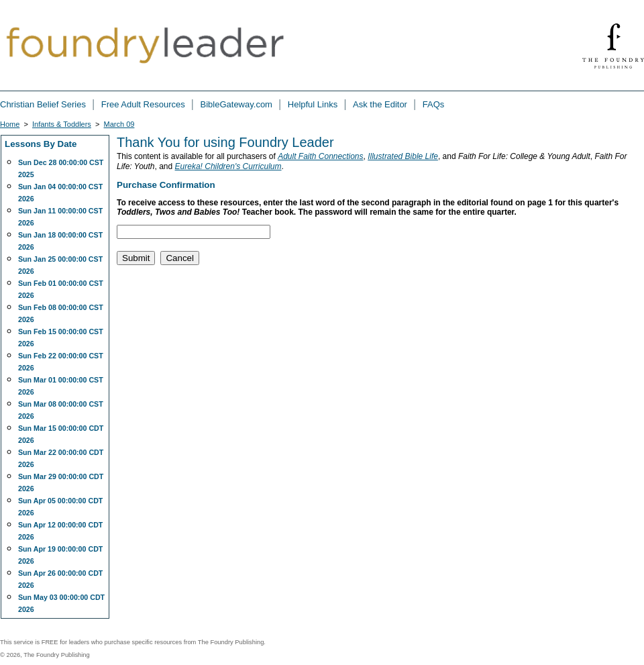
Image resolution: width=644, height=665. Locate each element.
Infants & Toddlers (62, 124)
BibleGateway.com (238, 104)
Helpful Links (314, 104)
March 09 (119, 124)
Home (10, 124)
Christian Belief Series (44, 104)
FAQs (434, 104)
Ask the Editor (381, 104)
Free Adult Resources (145, 104)
